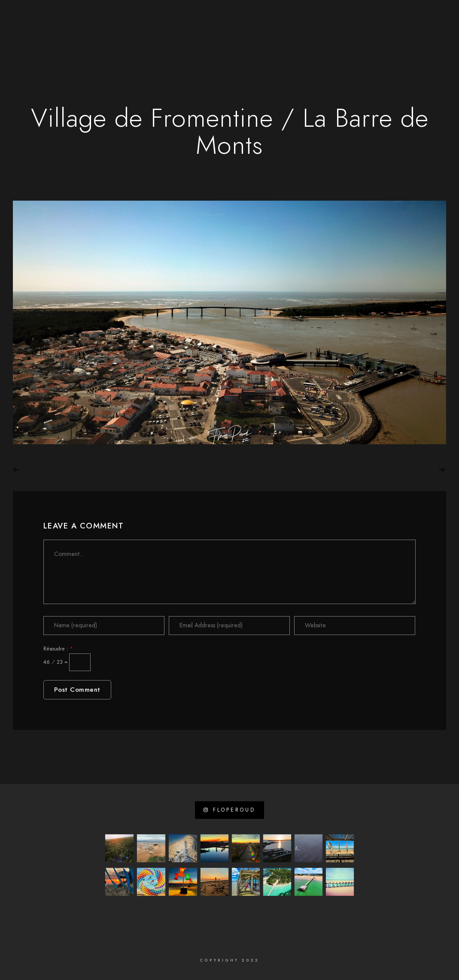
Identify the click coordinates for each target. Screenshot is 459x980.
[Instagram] (91, 18)
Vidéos (263, 35)
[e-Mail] (106, 18)
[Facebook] (61, 18)
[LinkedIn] (76, 18)
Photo (231, 35)
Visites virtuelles (312, 35)
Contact (416, 35)
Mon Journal (370, 35)
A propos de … (130, 35)
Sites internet (186, 35)
